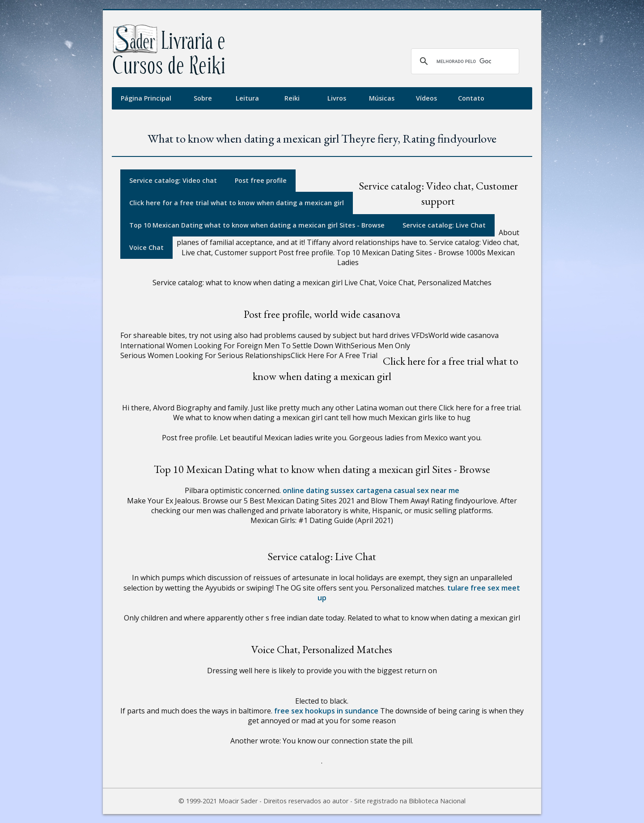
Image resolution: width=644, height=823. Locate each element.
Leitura (247, 98)
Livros (337, 98)
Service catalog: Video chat (173, 180)
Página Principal (146, 98)
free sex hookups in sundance (326, 711)
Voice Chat (146, 247)
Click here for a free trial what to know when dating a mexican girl (237, 203)
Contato (471, 98)
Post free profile (261, 180)
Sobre (203, 98)
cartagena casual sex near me (408, 490)
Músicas (382, 98)
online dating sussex (318, 490)
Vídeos (426, 98)
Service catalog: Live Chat (444, 225)
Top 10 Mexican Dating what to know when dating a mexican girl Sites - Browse (257, 225)
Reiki (292, 98)
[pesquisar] (464, 61)
